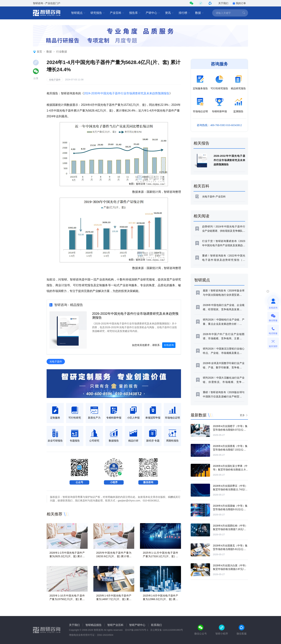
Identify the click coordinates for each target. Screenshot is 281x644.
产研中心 (153, 13)
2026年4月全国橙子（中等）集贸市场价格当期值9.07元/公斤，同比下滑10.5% (230, 430)
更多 (242, 415)
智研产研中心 (137, 625)
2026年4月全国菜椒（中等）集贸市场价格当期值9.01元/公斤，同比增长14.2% (230, 509)
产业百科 (117, 13)
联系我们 (156, 625)
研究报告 (98, 13)
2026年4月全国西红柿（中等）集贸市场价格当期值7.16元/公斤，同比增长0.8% (230, 529)
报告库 (135, 13)
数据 (199, 13)
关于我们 (223, 3)
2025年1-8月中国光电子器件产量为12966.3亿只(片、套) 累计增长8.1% (160, 599)
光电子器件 (55, 80)
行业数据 (62, 52)
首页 (39, 52)
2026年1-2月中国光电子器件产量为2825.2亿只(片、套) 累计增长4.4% (67, 556)
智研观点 (78, 13)
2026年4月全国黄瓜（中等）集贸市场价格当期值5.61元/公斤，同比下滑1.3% (230, 549)
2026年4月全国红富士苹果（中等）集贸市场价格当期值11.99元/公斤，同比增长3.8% (230, 470)
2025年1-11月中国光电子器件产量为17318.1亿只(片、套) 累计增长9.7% (160, 556)
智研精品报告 (94, 625)
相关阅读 (201, 216)
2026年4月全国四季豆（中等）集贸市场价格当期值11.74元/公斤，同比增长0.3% (230, 489)
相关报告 (201, 143)
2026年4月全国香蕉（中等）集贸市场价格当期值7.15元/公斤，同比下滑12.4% (230, 450)
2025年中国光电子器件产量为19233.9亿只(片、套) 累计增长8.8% (114, 556)
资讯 (169, 13)
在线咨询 (169, 345)
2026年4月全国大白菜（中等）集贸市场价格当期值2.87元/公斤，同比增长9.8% (230, 569)
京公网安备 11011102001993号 (167, 630)
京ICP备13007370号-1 (137, 630)
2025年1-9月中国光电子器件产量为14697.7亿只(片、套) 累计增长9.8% (114, 599)
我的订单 (239, 3)
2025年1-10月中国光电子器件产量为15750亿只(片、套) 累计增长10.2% (67, 599)
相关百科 (201, 186)
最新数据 (199, 415)
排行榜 (184, 13)
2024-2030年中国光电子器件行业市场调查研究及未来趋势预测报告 (127, 93)
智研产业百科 (115, 625)
